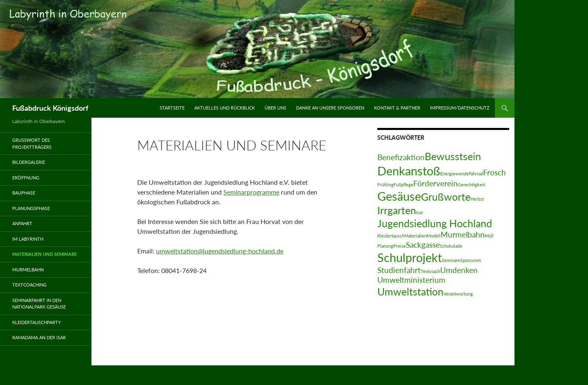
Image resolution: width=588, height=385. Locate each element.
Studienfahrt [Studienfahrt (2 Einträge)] (399, 270)
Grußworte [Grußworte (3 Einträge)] (446, 197)
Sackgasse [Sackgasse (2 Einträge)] (423, 245)
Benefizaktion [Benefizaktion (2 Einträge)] (401, 157)
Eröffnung (26, 178)
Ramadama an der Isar (39, 337)
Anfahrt (22, 223)
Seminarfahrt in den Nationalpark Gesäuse (39, 304)
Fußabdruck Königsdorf (50, 108)
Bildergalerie (29, 162)
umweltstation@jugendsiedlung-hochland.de (220, 251)
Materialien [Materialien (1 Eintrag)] (415, 236)
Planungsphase (31, 208)
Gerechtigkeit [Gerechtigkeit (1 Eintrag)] (471, 185)
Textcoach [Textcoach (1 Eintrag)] (430, 271)
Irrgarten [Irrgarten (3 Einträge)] (397, 210)
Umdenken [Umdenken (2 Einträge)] (459, 270)
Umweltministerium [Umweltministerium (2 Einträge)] (411, 280)
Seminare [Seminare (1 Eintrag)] (451, 260)
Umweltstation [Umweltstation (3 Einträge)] (410, 292)
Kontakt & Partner (397, 108)
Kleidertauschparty (37, 322)
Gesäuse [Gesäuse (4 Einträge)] (399, 196)
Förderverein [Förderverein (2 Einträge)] (435, 183)
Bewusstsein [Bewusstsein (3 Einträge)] (453, 156)
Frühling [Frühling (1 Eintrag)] (385, 185)
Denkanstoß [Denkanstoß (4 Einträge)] (409, 171)
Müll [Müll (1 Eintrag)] (489, 236)
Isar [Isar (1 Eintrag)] (420, 212)
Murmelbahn (28, 270)
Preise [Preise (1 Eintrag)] (400, 246)
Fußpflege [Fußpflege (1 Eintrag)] (403, 185)
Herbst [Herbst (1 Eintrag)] (477, 199)
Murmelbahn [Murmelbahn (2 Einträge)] (463, 234)
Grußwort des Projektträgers (32, 143)
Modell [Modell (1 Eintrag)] (434, 236)
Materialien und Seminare (45, 254)
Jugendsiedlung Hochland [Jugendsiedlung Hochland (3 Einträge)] (435, 223)
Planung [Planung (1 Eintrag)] (385, 246)
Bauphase (24, 193)
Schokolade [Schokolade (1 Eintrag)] (451, 246)
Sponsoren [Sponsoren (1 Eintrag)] (471, 260)
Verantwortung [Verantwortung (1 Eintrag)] (458, 294)
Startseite (172, 108)
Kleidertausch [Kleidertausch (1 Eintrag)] (391, 236)
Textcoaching (29, 285)
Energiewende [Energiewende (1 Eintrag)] (454, 173)
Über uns (275, 108)
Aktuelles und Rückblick (225, 108)
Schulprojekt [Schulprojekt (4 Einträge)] (410, 257)
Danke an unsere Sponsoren (330, 108)
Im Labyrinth (28, 239)
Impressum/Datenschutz (460, 108)
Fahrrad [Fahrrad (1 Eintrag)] (476, 173)
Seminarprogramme (251, 192)
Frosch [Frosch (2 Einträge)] (494, 172)
